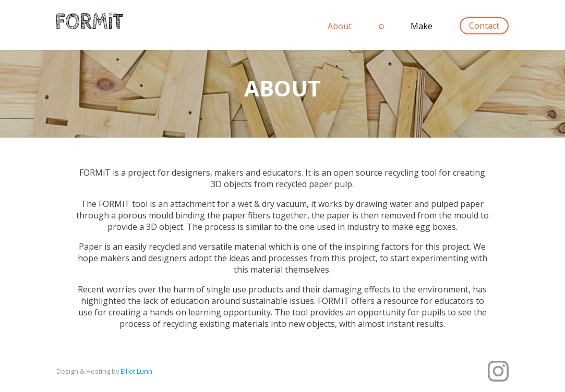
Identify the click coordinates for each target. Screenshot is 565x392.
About (340, 26)
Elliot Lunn (136, 371)
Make (422, 26)
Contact (484, 26)
